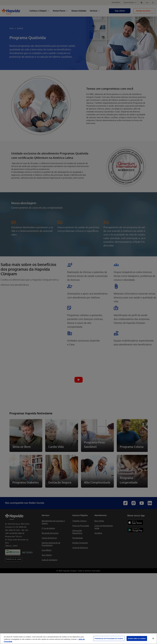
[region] (78, 639)
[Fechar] (153, 638)
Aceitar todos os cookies (137, 638)
